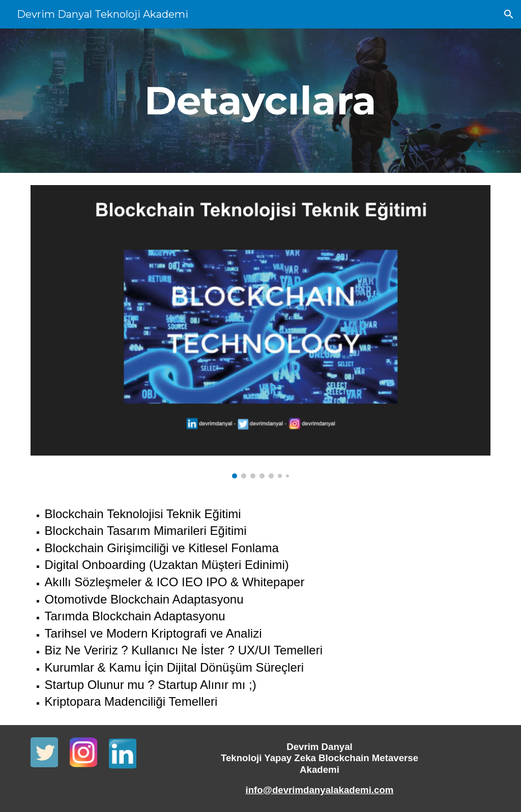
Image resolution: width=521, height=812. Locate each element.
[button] (509, 14)
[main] (260, 101)
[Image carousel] (261, 332)
